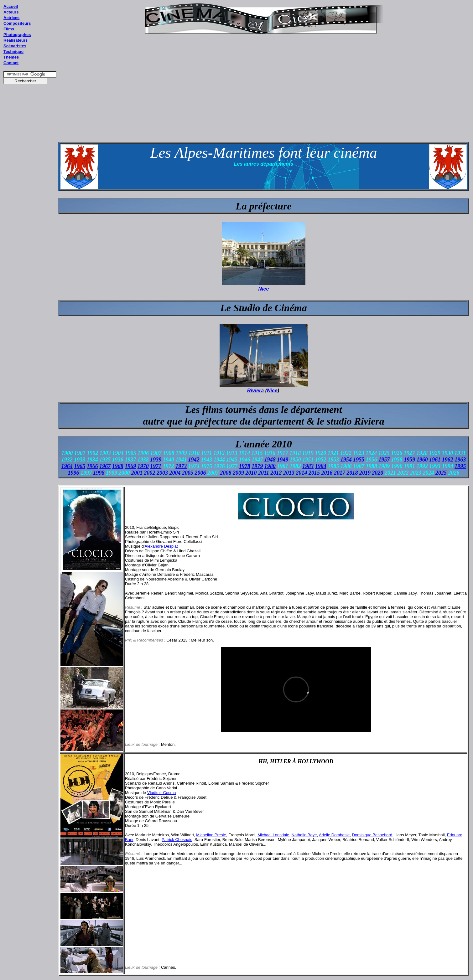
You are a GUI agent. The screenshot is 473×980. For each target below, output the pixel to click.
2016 (327, 473)
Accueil (11, 6)
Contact (11, 63)
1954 (346, 460)
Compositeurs (17, 23)
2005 (188, 473)
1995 (460, 466)
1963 (460, 460)
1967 (105, 466)
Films (9, 29)
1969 (130, 466)
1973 (181, 466)
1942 (194, 460)
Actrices (11, 18)
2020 (378, 473)
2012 (276, 473)
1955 (359, 460)
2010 (251, 473)
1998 (99, 473)
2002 (149, 473)
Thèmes (11, 57)
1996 (73, 473)
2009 (238, 473)
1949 (283, 460)
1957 (384, 460)
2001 (137, 473)
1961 (435, 460)
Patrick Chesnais (177, 840)
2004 (175, 473)
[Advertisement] (30, 206)
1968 (118, 466)
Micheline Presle (211, 835)
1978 (245, 466)
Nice (264, 289)
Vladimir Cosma (162, 793)
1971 (156, 466)
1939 (156, 460)
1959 (409, 460)
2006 (200, 473)
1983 (308, 466)
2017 (340, 473)
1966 (92, 466)
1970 (143, 466)
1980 (270, 466)
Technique (13, 52)
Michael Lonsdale (273, 835)
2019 (365, 473)
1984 (321, 466)
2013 (289, 473)
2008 (226, 473)
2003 (162, 473)
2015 (314, 473)
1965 (80, 466)
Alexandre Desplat (161, 546)
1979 (257, 466)
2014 (302, 473)
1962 (448, 460)
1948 (270, 460)
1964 (67, 466)
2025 (441, 473)
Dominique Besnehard (372, 835)
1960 (422, 460)
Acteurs (11, 12)
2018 (352, 473)
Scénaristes (15, 46)
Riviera (255, 391)
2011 (264, 473)
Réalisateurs (16, 40)
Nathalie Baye (304, 835)
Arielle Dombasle (334, 835)
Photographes (17, 35)
